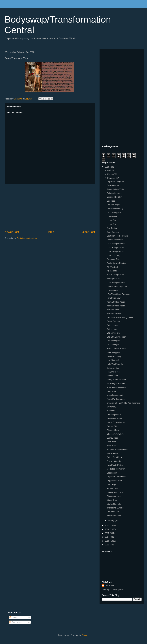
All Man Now (112, 488)
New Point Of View (115, 465)
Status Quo (112, 500)
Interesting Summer (115, 508)
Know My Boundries (116, 399)
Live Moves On (113, 360)
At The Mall (112, 271)
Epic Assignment (114, 193)
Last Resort (112, 473)
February (112, 178)
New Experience (114, 516)
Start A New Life (114, 504)
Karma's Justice (114, 314)
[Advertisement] (50, 207)
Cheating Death (114, 415)
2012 (107, 545)
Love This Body (114, 255)
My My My (111, 407)
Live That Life (113, 512)
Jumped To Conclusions (117, 450)
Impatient (111, 411)
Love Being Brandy (115, 247)
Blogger (85, 635)
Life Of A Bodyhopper (116, 337)
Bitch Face (111, 446)
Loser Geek (112, 216)
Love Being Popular (115, 251)
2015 (107, 533)
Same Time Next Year (116, 349)
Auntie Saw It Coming (116, 263)
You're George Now (115, 275)
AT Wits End (112, 267)
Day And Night (113, 205)
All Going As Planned (116, 383)
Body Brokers (113, 232)
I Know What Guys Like (117, 286)
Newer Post (12, 232)
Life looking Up (113, 341)
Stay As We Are (114, 496)
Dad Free (111, 201)
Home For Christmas (116, 422)
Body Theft (112, 442)
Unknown (109, 585)
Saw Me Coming (114, 356)
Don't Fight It (112, 484)
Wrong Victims (113, 279)
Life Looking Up (114, 213)
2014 (107, 537)
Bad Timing (112, 228)
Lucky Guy (111, 220)
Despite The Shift (114, 197)
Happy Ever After (114, 481)
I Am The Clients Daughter (118, 294)
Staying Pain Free (115, 492)
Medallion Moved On (116, 469)
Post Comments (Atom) (27, 238)
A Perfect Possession (116, 387)
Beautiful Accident (115, 240)
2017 (107, 525)
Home (50, 232)
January (111, 520)
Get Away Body (114, 368)
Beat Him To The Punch (117, 236)
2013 (107, 541)
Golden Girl (112, 426)
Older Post (88, 232)
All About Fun (113, 430)
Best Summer (113, 185)
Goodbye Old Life (114, 418)
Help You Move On (115, 364)
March (110, 174)
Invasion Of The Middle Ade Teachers (123, 403)
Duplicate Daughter (115, 181)
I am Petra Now (114, 298)
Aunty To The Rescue (116, 380)
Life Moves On (113, 333)
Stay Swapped (113, 352)
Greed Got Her (113, 321)
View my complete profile (113, 590)
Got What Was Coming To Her (120, 317)
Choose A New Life (115, 434)
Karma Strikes (113, 310)
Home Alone (112, 453)
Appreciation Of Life (115, 189)
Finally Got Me (113, 372)
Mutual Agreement (115, 395)
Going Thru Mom (114, 457)
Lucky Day (111, 224)
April (110, 170)
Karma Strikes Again (116, 302)
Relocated (111, 391)
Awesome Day (113, 259)
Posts (13, 618)
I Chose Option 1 (114, 290)
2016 (107, 529)
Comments (15, 622)
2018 (107, 167)
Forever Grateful (114, 461)
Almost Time (112, 376)
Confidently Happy (115, 209)
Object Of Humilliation (116, 477)
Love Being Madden (116, 244)
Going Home (112, 325)
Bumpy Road (112, 438)
